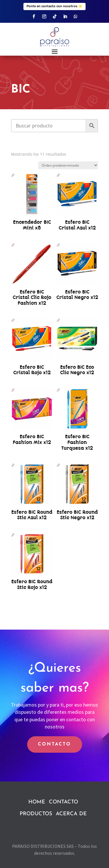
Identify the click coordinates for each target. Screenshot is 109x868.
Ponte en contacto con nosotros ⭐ (54, 6)
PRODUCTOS (36, 814)
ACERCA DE (71, 814)
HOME (37, 802)
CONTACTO (54, 744)
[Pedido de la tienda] (68, 165)
